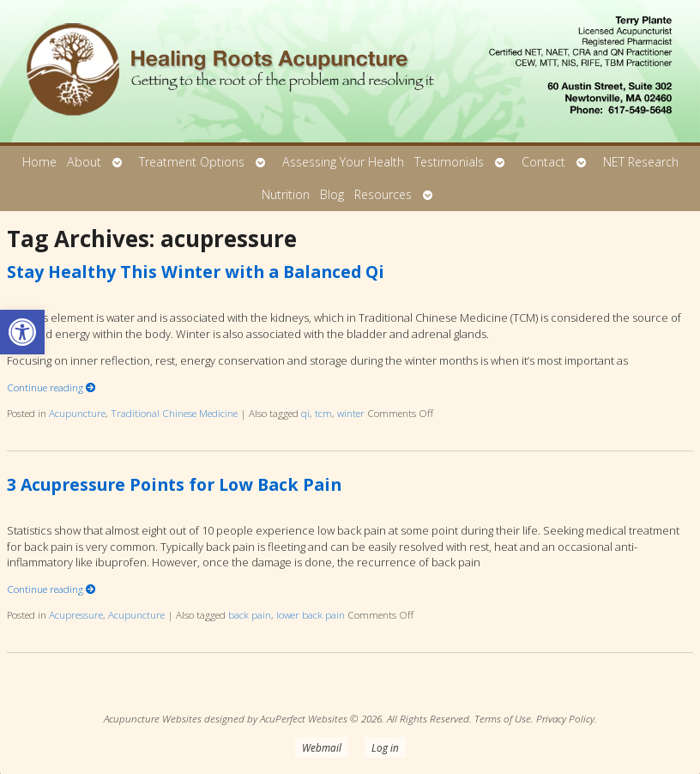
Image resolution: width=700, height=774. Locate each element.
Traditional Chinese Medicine (174, 413)
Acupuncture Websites (153, 718)
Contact (543, 162)
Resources (383, 194)
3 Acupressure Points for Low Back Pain (174, 484)
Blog (332, 194)
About (84, 162)
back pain (250, 614)
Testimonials (449, 162)
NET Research (641, 162)
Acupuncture (77, 413)
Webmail (322, 747)
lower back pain (311, 614)
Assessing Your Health (343, 162)
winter (351, 413)
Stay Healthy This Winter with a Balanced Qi (196, 272)
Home (39, 162)
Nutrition (286, 194)
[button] (22, 332)
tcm (323, 413)
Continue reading (51, 387)
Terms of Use (503, 718)
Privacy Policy (565, 718)
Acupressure (76, 614)
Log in (385, 747)
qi (305, 413)
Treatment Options (192, 162)
